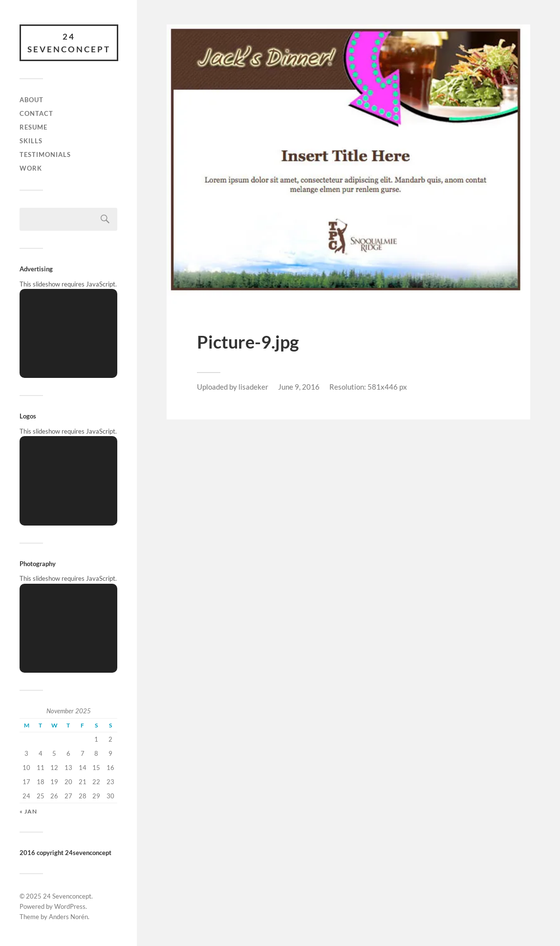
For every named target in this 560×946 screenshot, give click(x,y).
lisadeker (253, 387)
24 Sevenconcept (69, 43)
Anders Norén (68, 917)
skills (31, 141)
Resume (33, 127)
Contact (36, 113)
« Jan (28, 811)
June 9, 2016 (299, 387)
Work (31, 168)
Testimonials (45, 154)
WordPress (70, 906)
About (32, 100)
